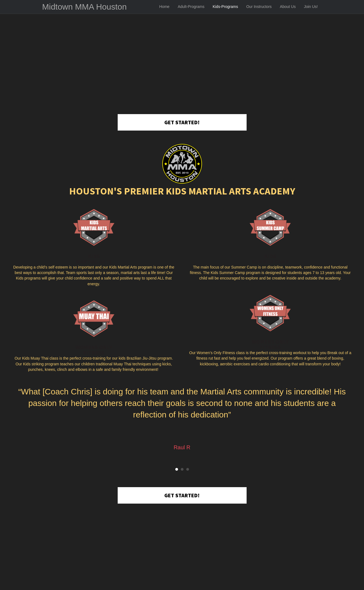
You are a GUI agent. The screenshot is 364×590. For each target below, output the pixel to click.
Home (164, 7)
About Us (288, 7)
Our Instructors (259, 7)
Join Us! (311, 7)
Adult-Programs (191, 7)
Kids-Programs (225, 7)
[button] (182, 122)
